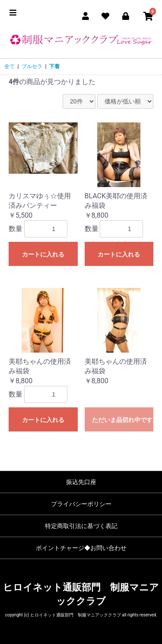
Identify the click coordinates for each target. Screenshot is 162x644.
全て (10, 66)
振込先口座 (81, 482)
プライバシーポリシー (81, 504)
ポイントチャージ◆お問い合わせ (81, 548)
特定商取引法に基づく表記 (81, 526)
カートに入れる (43, 254)
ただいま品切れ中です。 (123, 420)
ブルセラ (32, 66)
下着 (54, 66)
